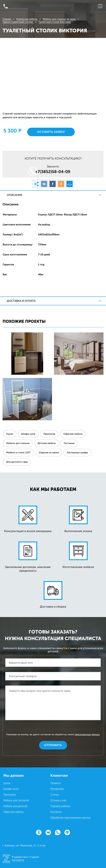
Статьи (54, 795)
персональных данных (87, 734)
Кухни (10, 434)
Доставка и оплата (21, 301)
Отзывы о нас (58, 800)
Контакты (56, 812)
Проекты (55, 783)
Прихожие (49, 434)
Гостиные (69, 443)
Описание (15, 195)
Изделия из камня (49, 453)
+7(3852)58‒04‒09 (53, 172)
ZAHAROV (18, 860)
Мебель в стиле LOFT (19, 453)
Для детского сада (17, 462)
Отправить (53, 745)
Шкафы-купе (28, 434)
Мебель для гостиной (16, 800)
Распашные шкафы (77, 453)
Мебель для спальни (18, 443)
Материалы (57, 789)
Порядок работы (60, 806)
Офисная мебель (73, 434)
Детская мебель (47, 443)
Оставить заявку (51, 132)
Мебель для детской (15, 806)
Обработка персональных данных (71, 818)
